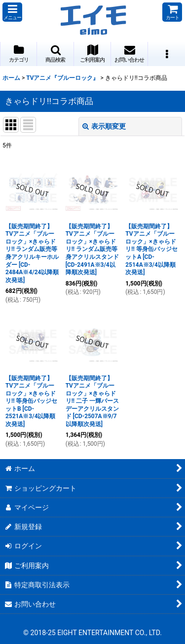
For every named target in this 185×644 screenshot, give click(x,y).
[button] (12, 12)
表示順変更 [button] (104, 126)
